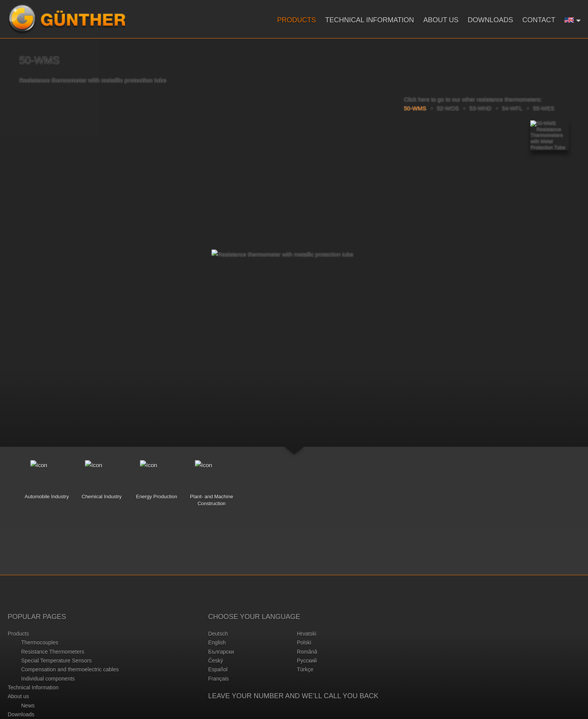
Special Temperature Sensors (56, 661)
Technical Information (370, 20)
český (216, 661)
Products (297, 20)
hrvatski (307, 634)
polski (304, 642)
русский (307, 661)
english (217, 642)
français (218, 679)
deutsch (218, 634)
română (307, 652)
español (218, 669)
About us (441, 20)
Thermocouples (40, 642)
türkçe (305, 669)
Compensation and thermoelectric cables (70, 669)
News (28, 706)
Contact (539, 20)
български (221, 652)
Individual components (48, 679)
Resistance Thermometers (53, 652)
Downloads (490, 20)
